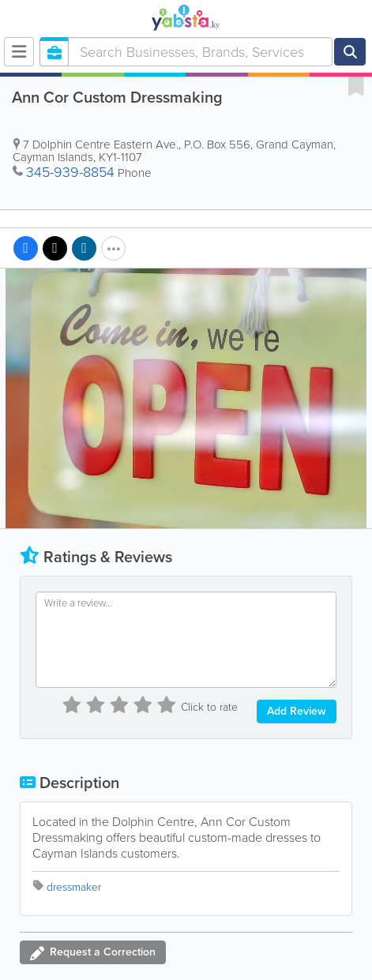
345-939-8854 (70, 172)
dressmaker (74, 887)
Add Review (297, 711)
